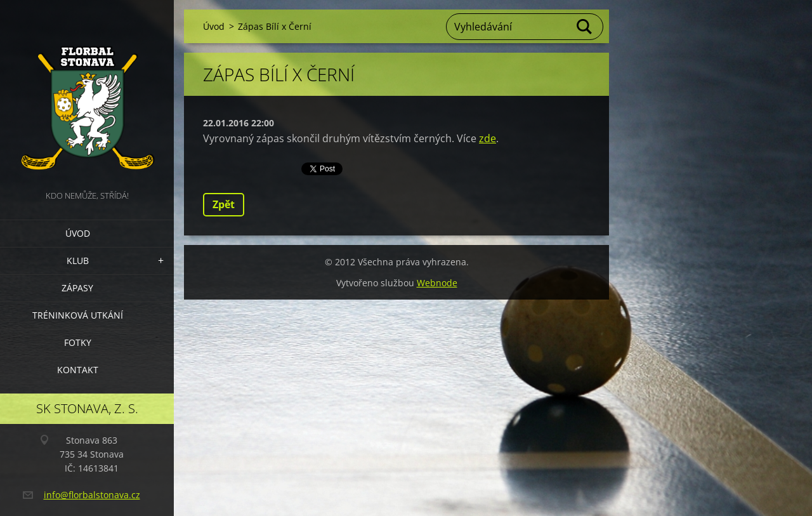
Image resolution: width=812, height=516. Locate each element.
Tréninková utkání (78, 315)
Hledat (585, 27)
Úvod (78, 233)
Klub (78, 261)
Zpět (224, 204)
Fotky (78, 342)
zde (488, 138)
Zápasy (77, 288)
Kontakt (78, 370)
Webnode (437, 283)
